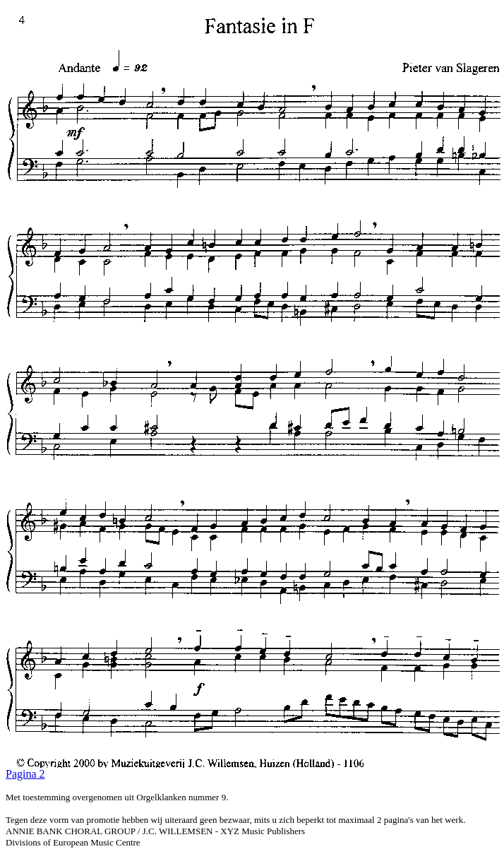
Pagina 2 (25, 774)
